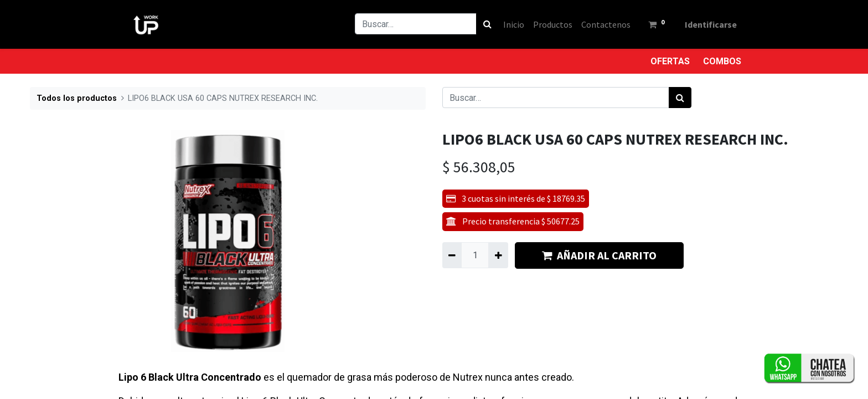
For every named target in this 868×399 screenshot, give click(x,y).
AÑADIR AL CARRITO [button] (599, 255)
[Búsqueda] (487, 24)
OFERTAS (670, 61)
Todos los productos (77, 98)
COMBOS (722, 61)
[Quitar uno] (452, 255)
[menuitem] (514, 24)
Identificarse (711, 24)
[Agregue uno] (498, 255)
